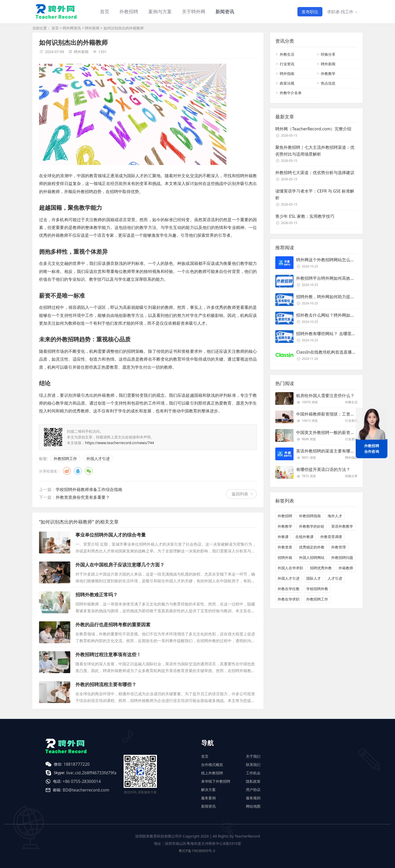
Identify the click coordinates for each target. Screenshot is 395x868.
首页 (105, 11)
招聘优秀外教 (321, 568)
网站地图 (253, 806)
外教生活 (287, 54)
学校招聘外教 (317, 589)
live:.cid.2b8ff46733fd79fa (91, 773)
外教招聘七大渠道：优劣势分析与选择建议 (315, 173)
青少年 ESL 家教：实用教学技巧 (305, 216)
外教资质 (285, 547)
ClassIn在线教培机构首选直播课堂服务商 (334, 352)
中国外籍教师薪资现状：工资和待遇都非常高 (338, 414)
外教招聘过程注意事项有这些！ (108, 654)
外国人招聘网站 (312, 557)
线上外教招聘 (212, 773)
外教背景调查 (331, 537)
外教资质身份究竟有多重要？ (83, 497)
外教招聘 (285, 516)
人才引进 (335, 578)
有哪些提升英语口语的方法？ (323, 469)
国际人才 (314, 578)
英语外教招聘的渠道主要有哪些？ (327, 451)
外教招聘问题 (342, 557)
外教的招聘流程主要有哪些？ (106, 684)
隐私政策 (253, 781)
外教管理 (339, 547)
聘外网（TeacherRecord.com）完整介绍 (313, 129)
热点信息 (328, 83)
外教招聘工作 (65, 458)
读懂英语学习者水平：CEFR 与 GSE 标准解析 (315, 194)
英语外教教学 (342, 526)
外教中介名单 (291, 93)
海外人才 (335, 516)
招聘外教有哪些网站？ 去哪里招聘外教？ (334, 334)
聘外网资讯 (72, 28)
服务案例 (208, 798)
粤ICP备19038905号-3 (197, 851)
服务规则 (253, 798)
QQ (78, 471)
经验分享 (328, 54)
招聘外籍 (285, 557)
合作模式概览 (212, 765)
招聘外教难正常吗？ (97, 595)
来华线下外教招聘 (216, 781)
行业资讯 (287, 64)
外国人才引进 (98, 458)
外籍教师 (346, 568)
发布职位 (310, 12)
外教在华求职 (289, 599)
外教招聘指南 (310, 516)
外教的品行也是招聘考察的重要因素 (113, 624)
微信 (89, 471)
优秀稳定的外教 (312, 547)
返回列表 (240, 494)
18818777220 (77, 764)
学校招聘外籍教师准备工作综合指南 (89, 489)
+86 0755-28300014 (82, 781)
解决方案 (208, 790)
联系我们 (253, 765)
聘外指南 (287, 74)
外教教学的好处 (312, 526)
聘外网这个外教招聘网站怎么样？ (327, 260)
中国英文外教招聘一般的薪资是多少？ (332, 432)
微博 (67, 471)
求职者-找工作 (343, 12)
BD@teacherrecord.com (86, 790)
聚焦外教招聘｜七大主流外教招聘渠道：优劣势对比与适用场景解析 (315, 151)
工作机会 (253, 773)
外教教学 (328, 74)
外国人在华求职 (290, 568)
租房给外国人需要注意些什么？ (325, 395)
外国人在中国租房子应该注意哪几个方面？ (120, 565)
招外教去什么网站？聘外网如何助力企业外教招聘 (342, 315)
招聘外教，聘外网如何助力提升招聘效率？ (336, 297)
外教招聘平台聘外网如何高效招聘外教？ (334, 278)
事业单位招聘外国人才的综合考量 (111, 535)
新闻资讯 (225, 11)
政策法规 (287, 83)
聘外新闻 (92, 28)
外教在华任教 (289, 589)
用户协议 (253, 790)
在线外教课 (304, 537)
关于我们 (253, 756)
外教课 (283, 537)
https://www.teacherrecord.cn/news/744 (120, 443)
